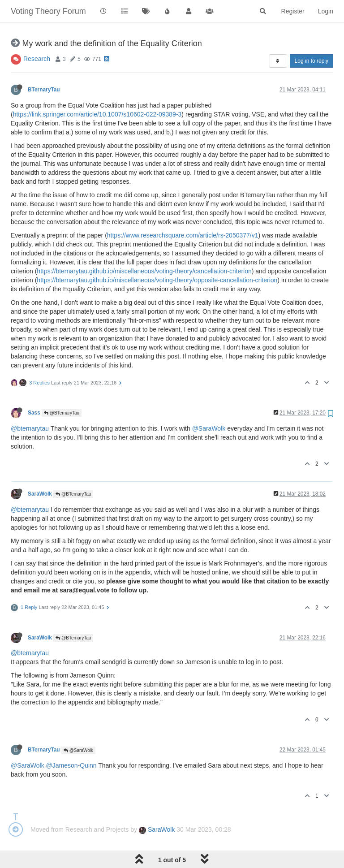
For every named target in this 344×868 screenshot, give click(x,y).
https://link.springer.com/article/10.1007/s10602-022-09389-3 (97, 114)
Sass (34, 413)
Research (37, 59)
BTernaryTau (44, 90)
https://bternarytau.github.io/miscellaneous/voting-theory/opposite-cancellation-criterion (157, 280)
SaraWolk (40, 494)
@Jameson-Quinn (71, 765)
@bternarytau (30, 428)
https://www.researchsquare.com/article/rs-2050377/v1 (183, 235)
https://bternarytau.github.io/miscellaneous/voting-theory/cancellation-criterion (144, 271)
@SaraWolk (209, 428)
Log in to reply (312, 61)
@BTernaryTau (62, 413)
